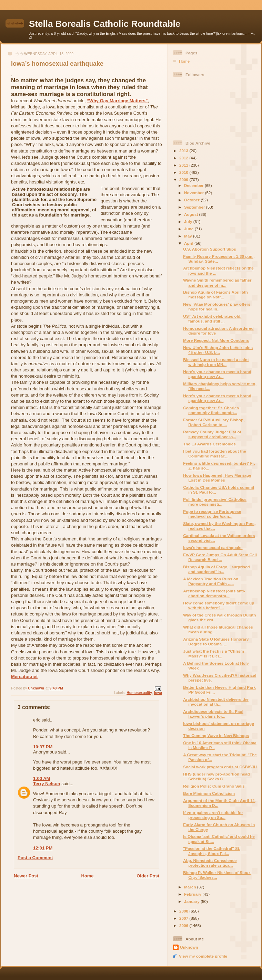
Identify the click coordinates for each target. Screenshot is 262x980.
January (192, 901)
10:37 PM (43, 747)
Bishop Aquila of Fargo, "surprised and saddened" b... (216, 569)
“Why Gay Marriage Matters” (117, 101)
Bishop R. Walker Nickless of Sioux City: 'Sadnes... (217, 875)
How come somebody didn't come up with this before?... (219, 605)
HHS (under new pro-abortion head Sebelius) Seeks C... (216, 776)
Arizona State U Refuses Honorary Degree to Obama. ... (216, 641)
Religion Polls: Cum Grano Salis (214, 786)
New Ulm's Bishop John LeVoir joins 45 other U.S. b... (218, 350)
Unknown (189, 947)
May (189, 236)
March (191, 887)
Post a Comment (35, 858)
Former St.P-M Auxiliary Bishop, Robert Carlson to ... (214, 422)
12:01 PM (43, 848)
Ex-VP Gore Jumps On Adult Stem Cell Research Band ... (220, 557)
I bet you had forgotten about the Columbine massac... (214, 454)
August (192, 214)
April (189, 243)
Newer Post (26, 876)
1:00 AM (42, 778)
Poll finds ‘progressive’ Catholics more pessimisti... (215, 502)
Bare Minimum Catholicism (209, 793)
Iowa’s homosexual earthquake (213, 547)
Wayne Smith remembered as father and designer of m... (217, 282)
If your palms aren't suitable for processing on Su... (213, 815)
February (193, 894)
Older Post (148, 876)
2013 (184, 151)
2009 (184, 180)
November (194, 193)
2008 (184, 911)
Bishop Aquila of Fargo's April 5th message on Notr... (215, 294)
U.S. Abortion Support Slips (209, 249)
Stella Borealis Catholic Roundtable (105, 24)
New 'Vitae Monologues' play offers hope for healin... (217, 307)
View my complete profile (203, 956)
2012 (184, 158)
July (189, 222)
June (189, 229)
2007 (184, 918)
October (192, 200)
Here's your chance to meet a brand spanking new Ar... (217, 374)
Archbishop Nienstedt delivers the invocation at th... (216, 702)
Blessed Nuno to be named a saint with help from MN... (216, 362)
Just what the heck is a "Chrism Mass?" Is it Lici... (213, 654)
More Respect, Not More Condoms (216, 340)
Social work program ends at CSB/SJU (220, 767)
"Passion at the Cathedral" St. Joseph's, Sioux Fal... (212, 851)
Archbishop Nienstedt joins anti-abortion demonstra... (214, 593)
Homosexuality (139, 693)
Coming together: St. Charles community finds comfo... (211, 410)
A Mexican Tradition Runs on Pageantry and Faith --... (211, 581)
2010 (184, 172)
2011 (184, 165)
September (195, 207)
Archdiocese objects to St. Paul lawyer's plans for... (213, 714)
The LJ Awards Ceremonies (209, 444)
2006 (184, 925)
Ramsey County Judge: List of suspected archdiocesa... (212, 434)
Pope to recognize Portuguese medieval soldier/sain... (212, 514)
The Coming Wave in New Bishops (216, 735)
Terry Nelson (47, 784)
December (194, 185)
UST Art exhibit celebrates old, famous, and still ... (212, 319)
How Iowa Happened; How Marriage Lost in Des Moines (217, 478)
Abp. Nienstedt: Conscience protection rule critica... (210, 863)
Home (87, 876)
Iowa (158, 693)
